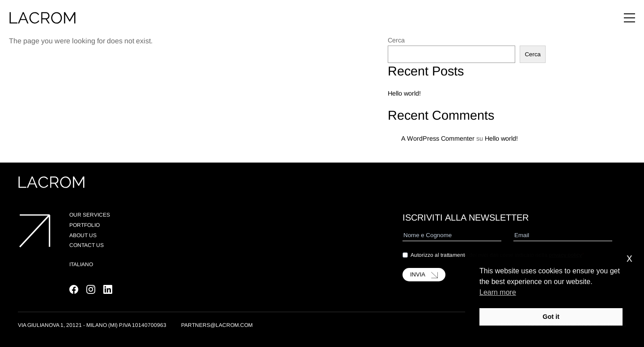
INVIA (424, 275)
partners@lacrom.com (217, 325)
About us (83, 235)
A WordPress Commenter (438, 138)
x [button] (629, 258)
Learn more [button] (498, 292)
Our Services (90, 215)
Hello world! (404, 93)
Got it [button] (551, 317)
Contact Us (87, 245)
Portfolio (85, 225)
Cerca (396, 40)
